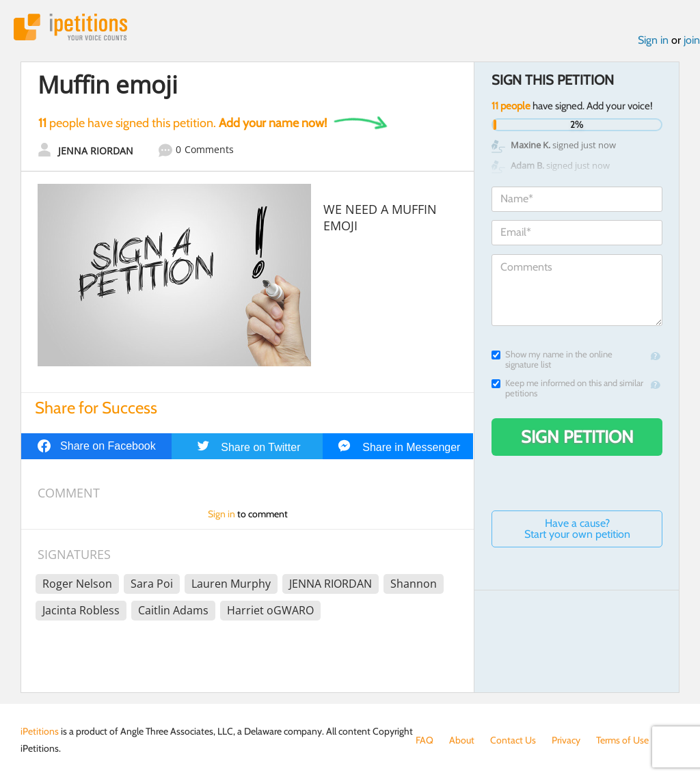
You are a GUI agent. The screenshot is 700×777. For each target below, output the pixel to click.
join (692, 40)
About (462, 740)
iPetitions (70, 27)
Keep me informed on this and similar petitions (567, 388)
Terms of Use (622, 740)
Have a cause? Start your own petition (577, 529)
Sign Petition (577, 437)
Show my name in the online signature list (552, 359)
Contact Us (513, 740)
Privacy (566, 740)
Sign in (653, 40)
